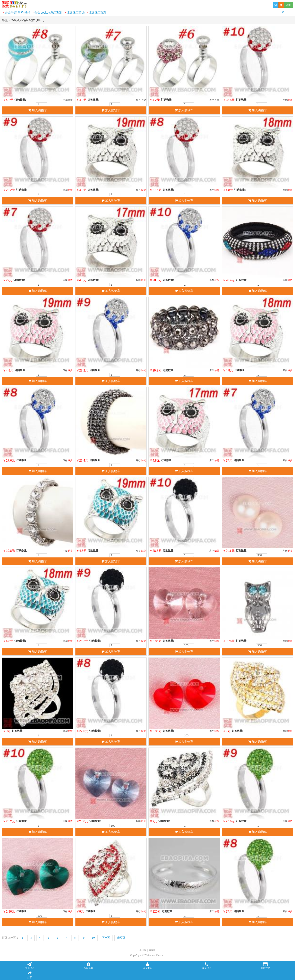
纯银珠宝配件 (97, 13)
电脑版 (152, 950)
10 (93, 938)
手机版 (143, 950)
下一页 (106, 938)
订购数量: (20, 100)
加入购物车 (38, 110)
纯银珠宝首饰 (75, 13)
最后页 (121, 938)
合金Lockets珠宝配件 (48, 13)
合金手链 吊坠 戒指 (17, 13)
